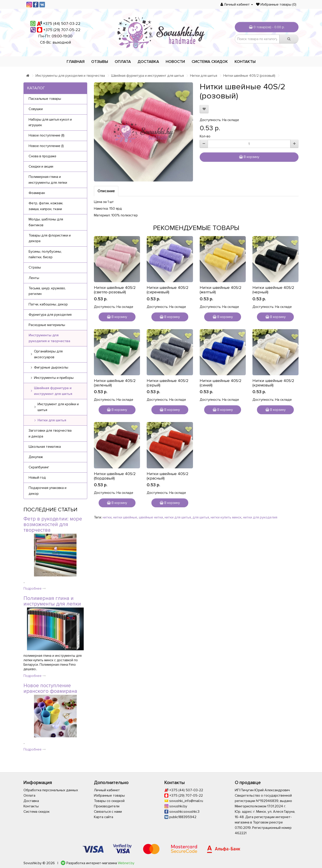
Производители (107, 806)
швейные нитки (151, 517)
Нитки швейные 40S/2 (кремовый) (273, 383)
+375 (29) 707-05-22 (62, 30)
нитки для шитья (178, 517)
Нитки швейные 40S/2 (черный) (273, 290)
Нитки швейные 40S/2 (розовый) (249, 76)
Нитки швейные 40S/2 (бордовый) (115, 476)
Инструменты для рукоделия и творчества (70, 76)
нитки (107, 517)
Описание (106, 191)
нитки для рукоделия (260, 517)
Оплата (123, 62)
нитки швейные (125, 517)
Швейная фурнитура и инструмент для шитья (147, 76)
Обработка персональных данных (51, 790)
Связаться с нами (108, 812)
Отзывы (100, 62)
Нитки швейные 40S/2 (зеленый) (115, 383)
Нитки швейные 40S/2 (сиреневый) (168, 290)
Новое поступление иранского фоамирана (50, 688)
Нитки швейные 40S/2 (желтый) (221, 290)
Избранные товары (109, 795)
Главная (76, 62)
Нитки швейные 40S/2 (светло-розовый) (115, 290)
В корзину (249, 157)
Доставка (148, 62)
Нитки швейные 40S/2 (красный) (168, 476)
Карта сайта (104, 817)
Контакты (245, 62)
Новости (175, 62)
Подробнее (35, 589)
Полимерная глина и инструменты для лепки (52, 601)
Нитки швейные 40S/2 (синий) (221, 383)
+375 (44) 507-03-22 (62, 23)
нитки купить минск (226, 517)
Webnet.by (126, 863)
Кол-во (205, 136)
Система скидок (210, 62)
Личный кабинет (107, 790)
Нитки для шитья (204, 76)
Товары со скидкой (109, 801)
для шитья (201, 517)
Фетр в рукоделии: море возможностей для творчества (53, 525)
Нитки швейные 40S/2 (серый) (168, 383)
